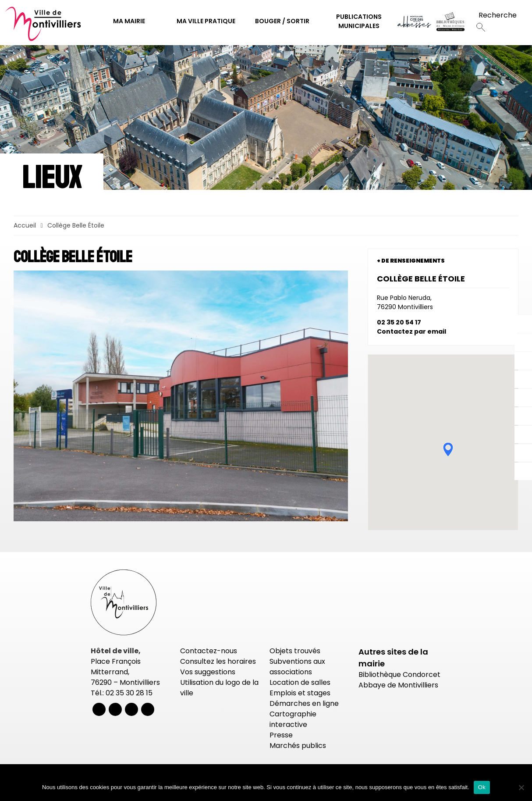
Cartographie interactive (293, 719)
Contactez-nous (209, 651)
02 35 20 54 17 (399, 322)
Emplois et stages (300, 693)
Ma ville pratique (206, 21)
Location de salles (300, 682)
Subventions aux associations (297, 667)
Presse (281, 735)
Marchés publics (298, 746)
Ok (482, 787)
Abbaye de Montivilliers (398, 685)
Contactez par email (411, 331)
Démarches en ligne (304, 703)
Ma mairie (129, 21)
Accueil (25, 225)
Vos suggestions (208, 672)
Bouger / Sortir (282, 21)
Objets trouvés (295, 651)
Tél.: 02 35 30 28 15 (122, 693)
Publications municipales (359, 21)
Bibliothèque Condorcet (399, 675)
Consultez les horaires (218, 661)
